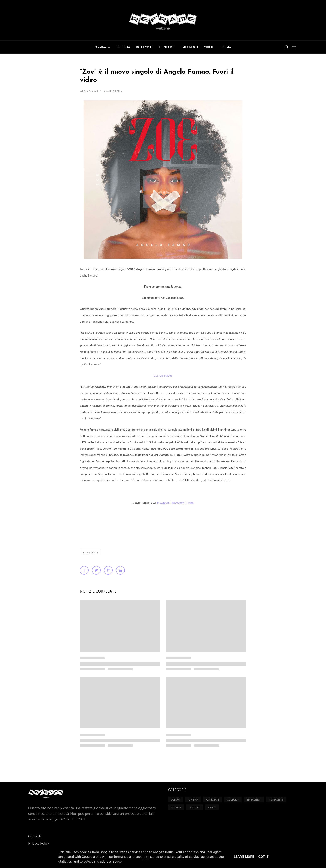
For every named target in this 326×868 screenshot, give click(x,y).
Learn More (244, 857)
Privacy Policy (39, 843)
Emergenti (91, 553)
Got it (263, 857)
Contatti (35, 836)
